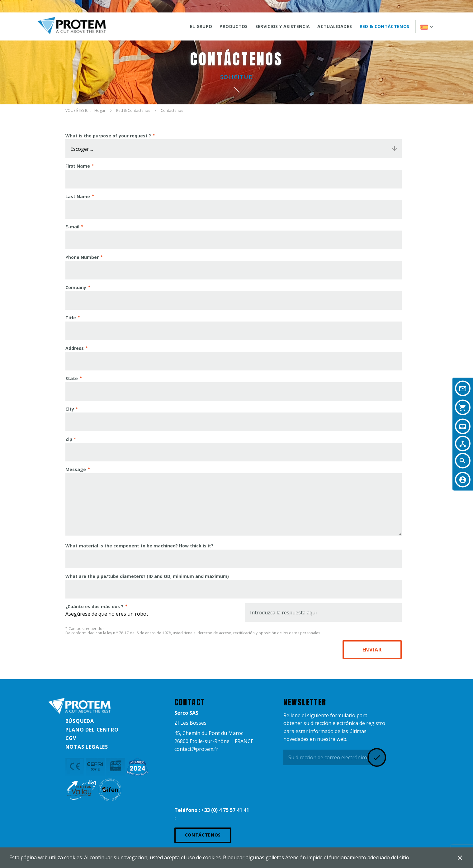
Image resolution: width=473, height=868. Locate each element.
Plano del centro (92, 730)
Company (76, 287)
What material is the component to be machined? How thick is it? (139, 546)
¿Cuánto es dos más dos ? (94, 606)
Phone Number (82, 257)
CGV (71, 738)
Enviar (372, 650)
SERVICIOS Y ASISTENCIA (283, 26)
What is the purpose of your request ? (108, 136)
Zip (69, 439)
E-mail (72, 227)
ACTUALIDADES (335, 26)
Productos (234, 26)
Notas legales (87, 747)
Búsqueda (80, 721)
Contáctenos (203, 835)
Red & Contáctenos (385, 26)
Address (75, 348)
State (72, 378)
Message (76, 469)
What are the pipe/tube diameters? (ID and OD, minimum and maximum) (147, 576)
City (70, 409)
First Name (78, 166)
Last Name (78, 196)
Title (71, 318)
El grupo (201, 26)
